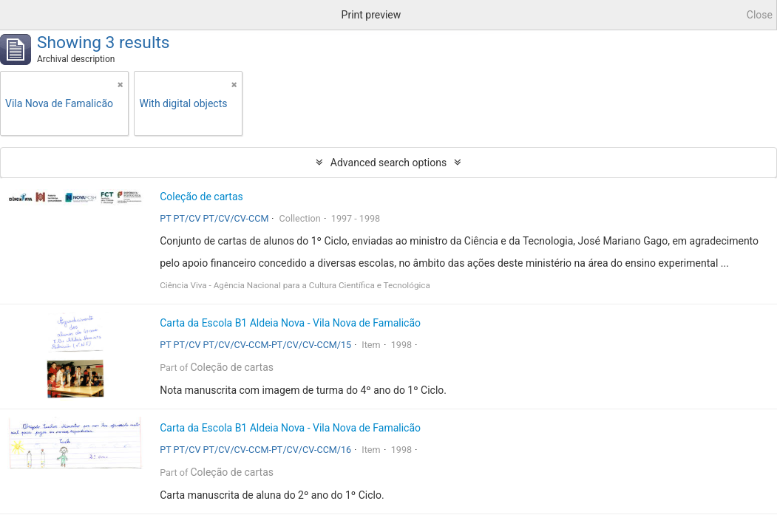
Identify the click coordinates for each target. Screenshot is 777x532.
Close (760, 15)
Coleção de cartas (201, 197)
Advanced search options (388, 163)
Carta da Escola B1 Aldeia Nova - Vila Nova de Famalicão (290, 323)
